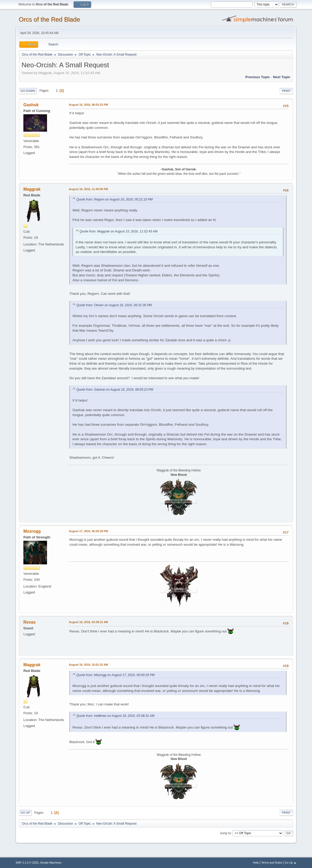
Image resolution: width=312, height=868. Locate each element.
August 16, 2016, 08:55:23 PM (88, 105)
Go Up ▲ (291, 863)
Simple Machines (51, 863)
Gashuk (31, 105)
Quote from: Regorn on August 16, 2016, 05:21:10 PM (114, 199)
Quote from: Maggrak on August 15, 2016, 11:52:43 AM (118, 231)
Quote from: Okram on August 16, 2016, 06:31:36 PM (114, 305)
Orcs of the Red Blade (49, 19)
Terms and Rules (272, 863)
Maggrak (32, 189)
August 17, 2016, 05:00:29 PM (88, 531)
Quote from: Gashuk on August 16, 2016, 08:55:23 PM (115, 390)
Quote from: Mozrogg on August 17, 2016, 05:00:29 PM (115, 675)
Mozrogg (32, 531)
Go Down (28, 91)
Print (286, 91)
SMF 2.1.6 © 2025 (27, 863)
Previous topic (258, 77)
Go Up (25, 813)
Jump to (225, 833)
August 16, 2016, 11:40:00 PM (88, 189)
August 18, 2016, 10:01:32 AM (88, 665)
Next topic (282, 77)
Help (256, 863)
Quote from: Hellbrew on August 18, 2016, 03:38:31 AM (115, 716)
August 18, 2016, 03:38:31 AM (88, 622)
